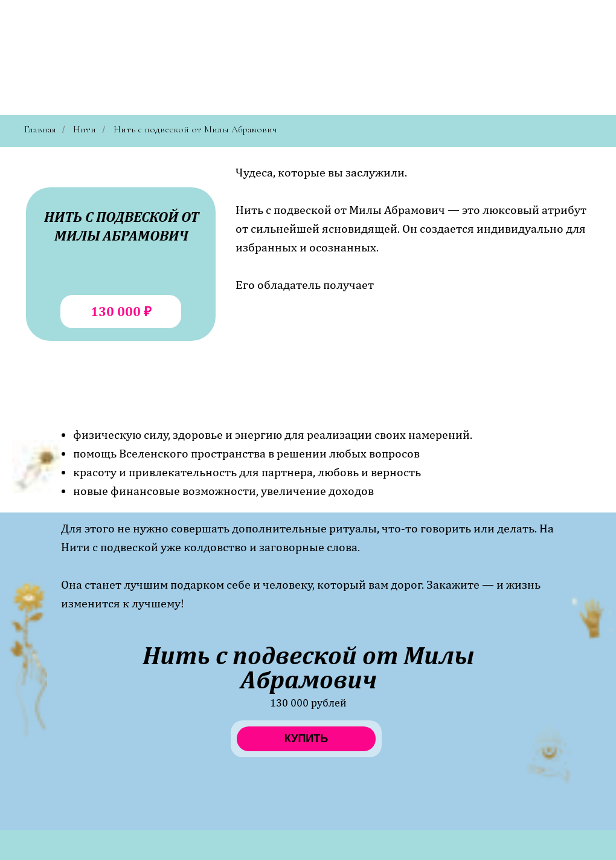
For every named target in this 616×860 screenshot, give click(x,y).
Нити (85, 130)
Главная (40, 130)
